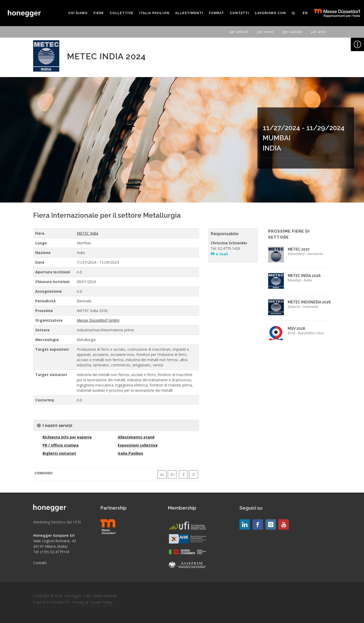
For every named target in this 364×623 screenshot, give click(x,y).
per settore (239, 32)
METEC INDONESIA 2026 (309, 302)
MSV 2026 (297, 328)
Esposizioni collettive (138, 445)
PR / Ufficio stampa (61, 445)
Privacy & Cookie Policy (92, 602)
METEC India (87, 233)
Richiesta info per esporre (67, 437)
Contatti (40, 563)
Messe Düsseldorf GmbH (98, 320)
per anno (319, 32)
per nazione (292, 32)
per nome (265, 32)
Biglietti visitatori (59, 453)
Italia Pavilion (130, 453)
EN (305, 13)
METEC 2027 (299, 249)
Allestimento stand (136, 437)
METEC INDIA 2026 (304, 276)
